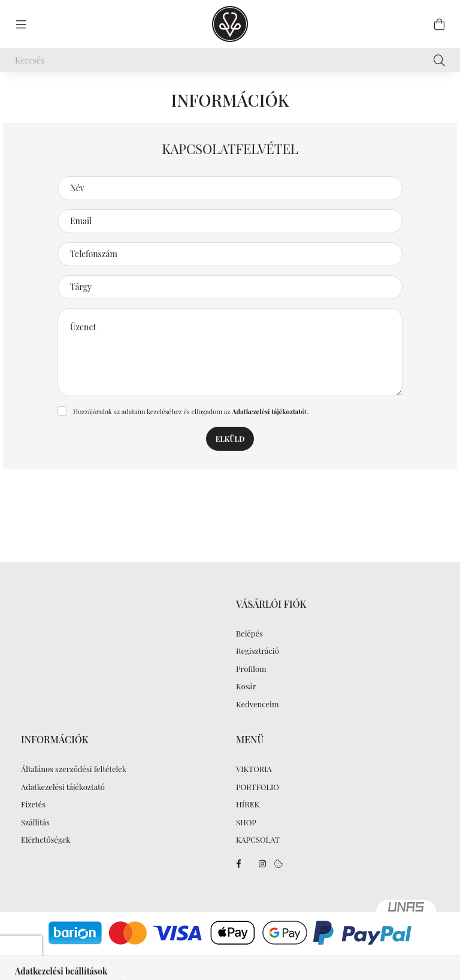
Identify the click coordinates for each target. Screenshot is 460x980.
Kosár (246, 686)
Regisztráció (258, 651)
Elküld (230, 439)
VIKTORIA (254, 769)
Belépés (249, 634)
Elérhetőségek (46, 840)
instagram (262, 864)
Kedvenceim (257, 704)
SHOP (246, 822)
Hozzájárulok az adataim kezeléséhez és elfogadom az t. (191, 411)
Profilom (251, 669)
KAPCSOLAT (258, 840)
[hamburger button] (21, 24)
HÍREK (248, 804)
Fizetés (33, 804)
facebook (238, 864)
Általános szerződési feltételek (74, 769)
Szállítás (35, 822)
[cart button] (439, 24)
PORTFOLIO (258, 787)
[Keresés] (230, 60)
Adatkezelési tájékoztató (63, 787)
